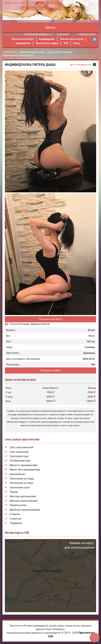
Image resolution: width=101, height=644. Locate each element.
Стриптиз (16, 519)
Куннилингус (18, 474)
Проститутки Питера (23, 39)
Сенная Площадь (20, 324)
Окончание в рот (20, 487)
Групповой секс (19, 456)
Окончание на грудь (22, 479)
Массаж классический (24, 501)
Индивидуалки (47, 39)
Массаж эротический (23, 496)
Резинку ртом (18, 505)
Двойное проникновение (25, 510)
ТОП (66, 43)
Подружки (16, 523)
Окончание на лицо (22, 483)
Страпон (15, 514)
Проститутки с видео (47, 43)
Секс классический (22, 447)
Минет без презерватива (25, 470)
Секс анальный (19, 452)
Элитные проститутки (72, 39)
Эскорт (14, 492)
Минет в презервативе (24, 465)
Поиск (77, 43)
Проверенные (23, 43)
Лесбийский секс (20, 461)
